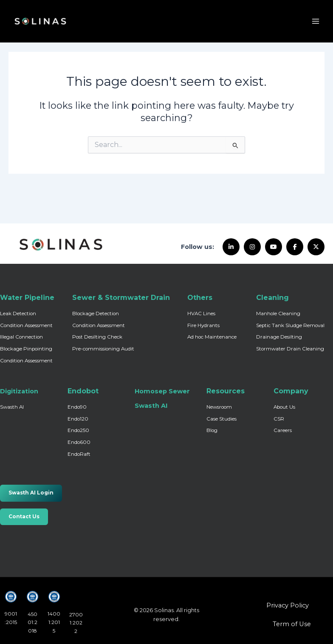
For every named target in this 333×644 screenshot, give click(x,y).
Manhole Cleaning (278, 314)
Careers (283, 430)
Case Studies (222, 419)
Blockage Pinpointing (26, 349)
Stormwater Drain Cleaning (290, 349)
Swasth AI (12, 407)
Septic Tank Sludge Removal (290, 325)
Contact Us (24, 517)
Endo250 (78, 430)
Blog (212, 430)
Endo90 (77, 407)
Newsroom (219, 407)
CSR (279, 419)
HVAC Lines (201, 314)
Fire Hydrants (203, 325)
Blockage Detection (96, 314)
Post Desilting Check (97, 337)
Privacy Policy (288, 605)
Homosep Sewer (162, 391)
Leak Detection (18, 314)
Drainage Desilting (279, 337)
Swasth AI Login (31, 493)
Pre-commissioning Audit (103, 349)
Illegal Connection (21, 337)
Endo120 (78, 419)
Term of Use (292, 624)
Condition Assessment (26, 325)
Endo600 (79, 442)
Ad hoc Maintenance (212, 337)
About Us (284, 407)
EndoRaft (79, 454)
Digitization (19, 391)
